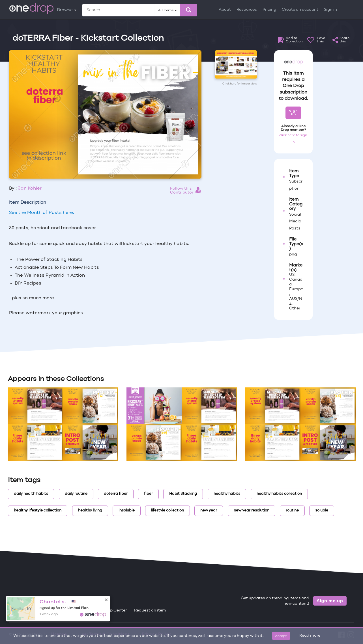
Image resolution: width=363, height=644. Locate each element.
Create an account (300, 10)
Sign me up (330, 601)
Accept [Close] (281, 636)
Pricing (269, 10)
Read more (310, 636)
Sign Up (293, 113)
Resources (247, 10)
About (225, 10)
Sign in (330, 10)
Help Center (115, 611)
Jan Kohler (30, 188)
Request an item (150, 611)
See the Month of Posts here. (42, 213)
